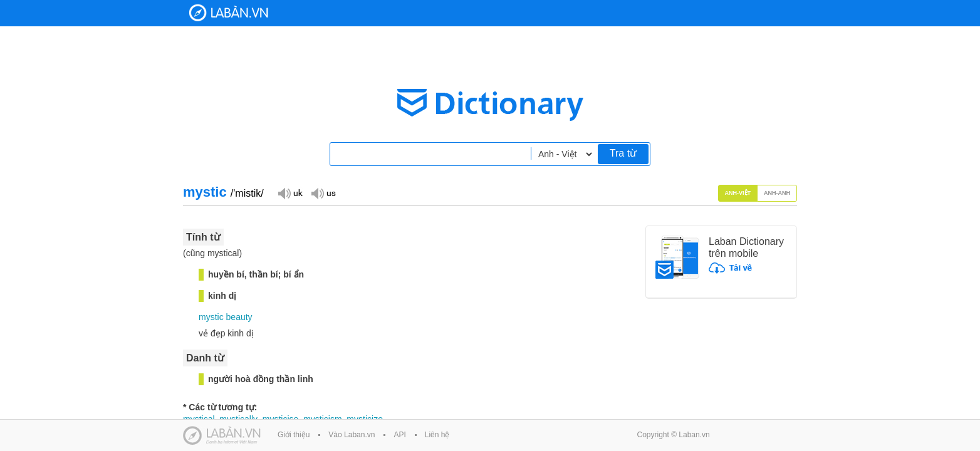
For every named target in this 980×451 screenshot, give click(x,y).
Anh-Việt (738, 193)
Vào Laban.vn (352, 435)
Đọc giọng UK (290, 193)
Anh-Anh (777, 193)
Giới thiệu (294, 435)
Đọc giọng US (323, 193)
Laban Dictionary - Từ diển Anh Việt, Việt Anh (229, 13)
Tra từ (623, 153)
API (399, 435)
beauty (239, 317)
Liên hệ (437, 435)
